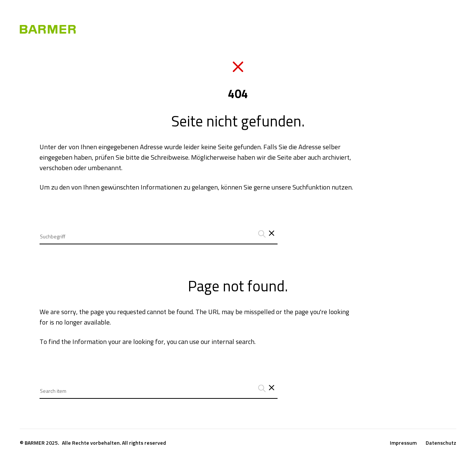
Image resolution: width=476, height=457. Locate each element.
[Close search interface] (272, 388)
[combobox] (159, 231)
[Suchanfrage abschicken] (261, 234)
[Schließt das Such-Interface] (272, 234)
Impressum (403, 443)
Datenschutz (441, 443)
